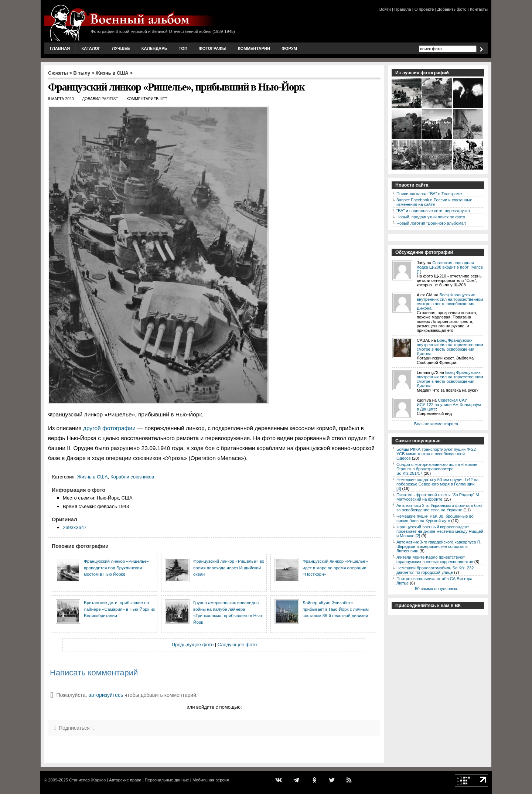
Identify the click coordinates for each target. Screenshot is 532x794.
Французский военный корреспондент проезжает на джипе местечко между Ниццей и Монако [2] (440, 531)
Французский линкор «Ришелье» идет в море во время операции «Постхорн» (335, 568)
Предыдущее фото (193, 645)
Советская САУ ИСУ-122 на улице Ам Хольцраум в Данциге (449, 405)
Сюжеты (58, 73)
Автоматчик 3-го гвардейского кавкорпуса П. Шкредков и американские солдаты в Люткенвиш (439, 546)
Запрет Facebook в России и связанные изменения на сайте (434, 202)
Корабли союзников (132, 477)
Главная (60, 48)
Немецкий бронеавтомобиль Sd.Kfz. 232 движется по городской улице (435, 570)
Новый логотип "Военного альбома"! (431, 223)
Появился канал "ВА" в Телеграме (429, 194)
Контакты (479, 9)
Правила (403, 9)
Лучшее (121, 48)
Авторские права (125, 780)
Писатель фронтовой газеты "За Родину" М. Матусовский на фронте (438, 497)
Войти (385, 9)
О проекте (424, 9)
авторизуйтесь (106, 695)
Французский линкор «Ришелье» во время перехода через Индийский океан (229, 568)
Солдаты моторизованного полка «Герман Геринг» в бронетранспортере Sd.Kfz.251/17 (437, 469)
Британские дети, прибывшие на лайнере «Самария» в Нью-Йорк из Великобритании (119, 609)
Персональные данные (167, 780)
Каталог (91, 48)
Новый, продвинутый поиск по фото (431, 217)
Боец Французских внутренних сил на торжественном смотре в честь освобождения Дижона (450, 301)
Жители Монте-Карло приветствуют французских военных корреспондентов (435, 559)
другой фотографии (109, 428)
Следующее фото (237, 645)
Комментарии (254, 48)
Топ (183, 48)
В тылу (82, 73)
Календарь (154, 48)
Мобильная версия (211, 780)
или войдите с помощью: (214, 707)
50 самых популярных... (438, 589)
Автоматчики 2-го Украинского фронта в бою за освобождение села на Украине (439, 508)
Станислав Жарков (87, 780)
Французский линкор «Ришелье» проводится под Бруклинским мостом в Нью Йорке (116, 568)
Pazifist (110, 99)
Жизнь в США (112, 73)
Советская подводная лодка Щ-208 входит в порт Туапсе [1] (450, 267)
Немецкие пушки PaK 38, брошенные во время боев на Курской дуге (435, 518)
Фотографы (213, 48)
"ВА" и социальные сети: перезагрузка (433, 211)
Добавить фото (452, 9)
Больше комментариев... (438, 424)
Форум (289, 48)
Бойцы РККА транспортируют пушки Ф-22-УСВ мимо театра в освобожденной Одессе (437, 454)
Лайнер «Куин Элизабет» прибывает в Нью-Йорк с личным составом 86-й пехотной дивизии (336, 609)
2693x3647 (75, 527)
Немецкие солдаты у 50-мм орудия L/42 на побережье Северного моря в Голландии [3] (437, 484)
